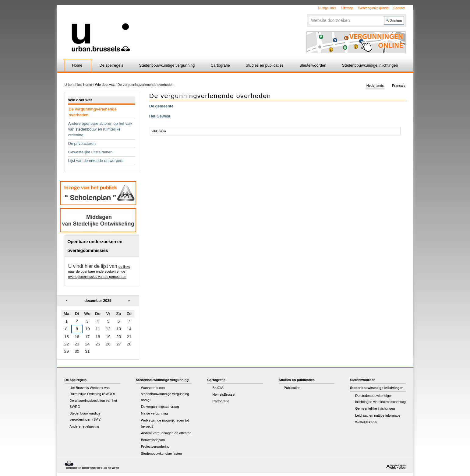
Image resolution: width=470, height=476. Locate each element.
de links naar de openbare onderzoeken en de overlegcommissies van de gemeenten (99, 272)
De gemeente (161, 106)
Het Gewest (160, 116)
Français (399, 86)
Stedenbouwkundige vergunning (167, 65)
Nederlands (375, 86)
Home (77, 65)
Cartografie (220, 65)
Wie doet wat (105, 85)
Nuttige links (327, 8)
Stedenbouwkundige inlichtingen (370, 65)
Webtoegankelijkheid (373, 8)
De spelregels (111, 65)
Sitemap (347, 8)
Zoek (309, 16)
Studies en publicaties (265, 65)
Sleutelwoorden (313, 65)
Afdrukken (159, 131)
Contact (399, 8)
